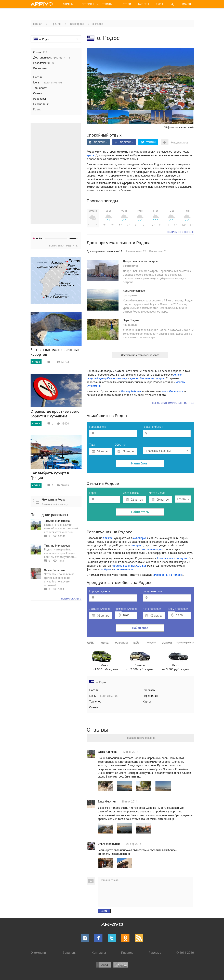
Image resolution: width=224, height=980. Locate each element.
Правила (127, 953)
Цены (93, 696)
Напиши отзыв (109, 880)
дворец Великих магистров (147, 378)
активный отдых (153, 549)
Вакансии (70, 953)
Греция (56, 24)
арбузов (106, 569)
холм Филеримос (173, 391)
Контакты (99, 953)
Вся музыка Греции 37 (64, 246)
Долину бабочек (131, 391)
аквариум (137, 545)
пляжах (108, 538)
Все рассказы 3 (71, 599)
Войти (187, 4)
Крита (90, 155)
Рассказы (149, 690)
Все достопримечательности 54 (173, 403)
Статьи (94, 707)
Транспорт (96, 701)
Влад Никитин (107, 801)
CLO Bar (141, 566)
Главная (37, 24)
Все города (77, 24)
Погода (94, 690)
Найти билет (140, 463)
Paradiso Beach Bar (123, 566)
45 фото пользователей (179, 127)
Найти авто (140, 628)
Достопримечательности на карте (140, 355)
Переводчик (150, 696)
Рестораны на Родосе (168, 575)
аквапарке (140, 538)
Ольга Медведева (109, 844)
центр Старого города (113, 378)
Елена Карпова (107, 752)
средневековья (124, 569)
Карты (147, 701)
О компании (39, 953)
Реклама (155, 953)
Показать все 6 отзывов (140, 738)
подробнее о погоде (180, 232)
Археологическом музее (172, 558)
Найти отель (140, 512)
